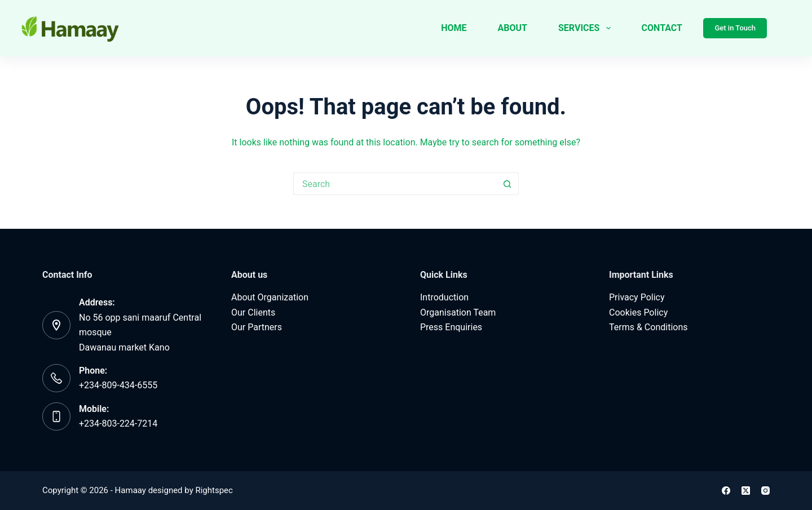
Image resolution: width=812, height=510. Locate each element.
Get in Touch (735, 28)
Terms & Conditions (648, 327)
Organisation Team (458, 312)
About (513, 28)
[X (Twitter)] (746, 491)
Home (454, 28)
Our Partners (257, 327)
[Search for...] (395, 184)
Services (587, 28)
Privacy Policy (637, 297)
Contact (662, 28)
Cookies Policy (638, 312)
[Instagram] (765, 491)
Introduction (444, 297)
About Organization (270, 297)
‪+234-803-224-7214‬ (118, 423)
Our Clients (253, 312)
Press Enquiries (451, 327)
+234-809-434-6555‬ (118, 385)
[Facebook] (726, 491)
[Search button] (507, 184)
